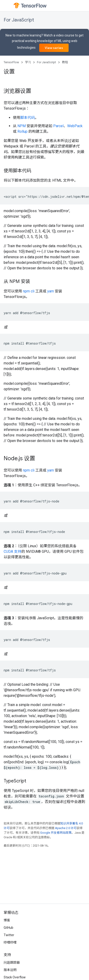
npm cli (29, 291)
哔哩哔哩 (10, 942)
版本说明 (10, 970)
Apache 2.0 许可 (66, 828)
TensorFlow (11, 62)
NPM (22, 126)
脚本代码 (28, 118)
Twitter (9, 935)
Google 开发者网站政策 (56, 833)
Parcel (58, 126)
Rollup (22, 131)
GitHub (8, 928)
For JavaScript (19, 20)
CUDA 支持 (13, 552)
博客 (7, 920)
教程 (65, 62)
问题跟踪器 (12, 962)
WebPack (75, 126)
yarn (51, 291)
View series (54, 48)
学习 (28, 62)
